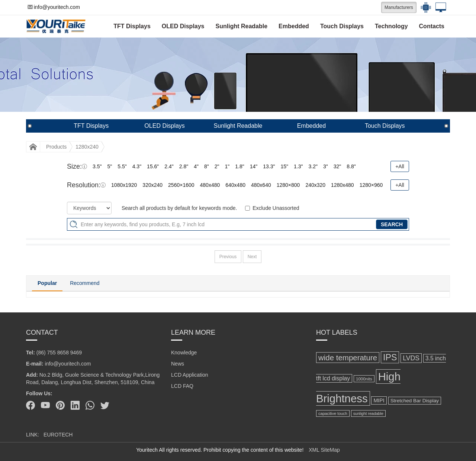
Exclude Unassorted (276, 208)
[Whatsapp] (90, 405)
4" (196, 166)
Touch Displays (342, 26)
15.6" (153, 166)
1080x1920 (124, 185)
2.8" (184, 166)
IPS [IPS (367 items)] (390, 357)
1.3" (298, 166)
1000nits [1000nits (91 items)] (364, 379)
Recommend (85, 283)
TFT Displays (132, 26)
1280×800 (288, 185)
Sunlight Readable (242, 26)
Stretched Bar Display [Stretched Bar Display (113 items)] (415, 401)
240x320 (315, 185)
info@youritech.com (54, 7)
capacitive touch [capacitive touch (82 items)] (333, 413)
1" (227, 166)
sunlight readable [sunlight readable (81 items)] (368, 413)
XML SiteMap (324, 450)
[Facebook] (30, 405)
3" (326, 166)
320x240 (152, 185)
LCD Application (190, 375)
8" (207, 166)
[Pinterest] (60, 405)
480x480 (210, 185)
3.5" (97, 166)
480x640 (261, 185)
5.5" (122, 166)
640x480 (235, 185)
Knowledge (184, 353)
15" (284, 166)
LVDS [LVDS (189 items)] (411, 358)
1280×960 (371, 185)
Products (56, 147)
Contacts (432, 26)
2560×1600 (181, 185)
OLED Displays (183, 26)
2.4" (169, 166)
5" (110, 166)
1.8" (239, 166)
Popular (47, 283)
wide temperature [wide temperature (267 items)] (348, 358)
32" (337, 166)
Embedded (294, 26)
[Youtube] (45, 405)
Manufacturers (399, 7)
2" (217, 166)
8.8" (351, 166)
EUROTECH (58, 435)
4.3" (137, 166)
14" (254, 166)
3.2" (313, 166)
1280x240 (87, 147)
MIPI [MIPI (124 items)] (379, 400)
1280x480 (342, 185)
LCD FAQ (182, 386)
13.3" (269, 166)
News (178, 364)
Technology (391, 26)
